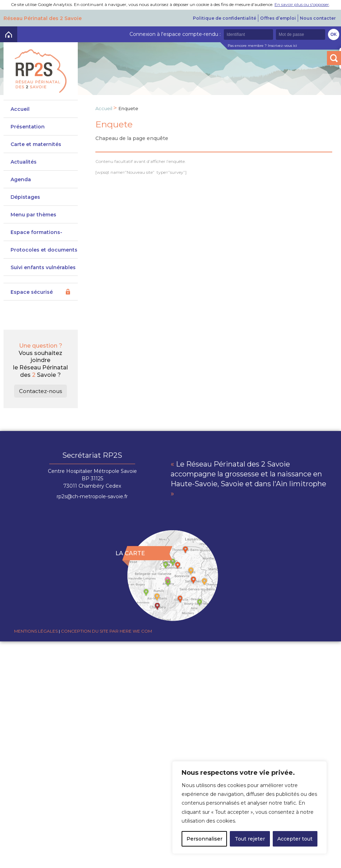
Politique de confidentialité (225, 18)
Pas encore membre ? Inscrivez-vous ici (262, 46)
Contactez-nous (40, 408)
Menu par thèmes (33, 222)
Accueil (20, 109)
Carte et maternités (36, 148)
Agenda (21, 183)
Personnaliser (204, 839)
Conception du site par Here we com (106, 648)
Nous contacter (318, 18)
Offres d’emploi (278, 18)
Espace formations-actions (36, 245)
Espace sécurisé (32, 310)
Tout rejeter (250, 839)
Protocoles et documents (44, 264)
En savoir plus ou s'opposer (302, 4)
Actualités (24, 165)
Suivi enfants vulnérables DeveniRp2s (43, 288)
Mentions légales (36, 648)
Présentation (28, 127)
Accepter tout (295, 839)
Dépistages (25, 201)
